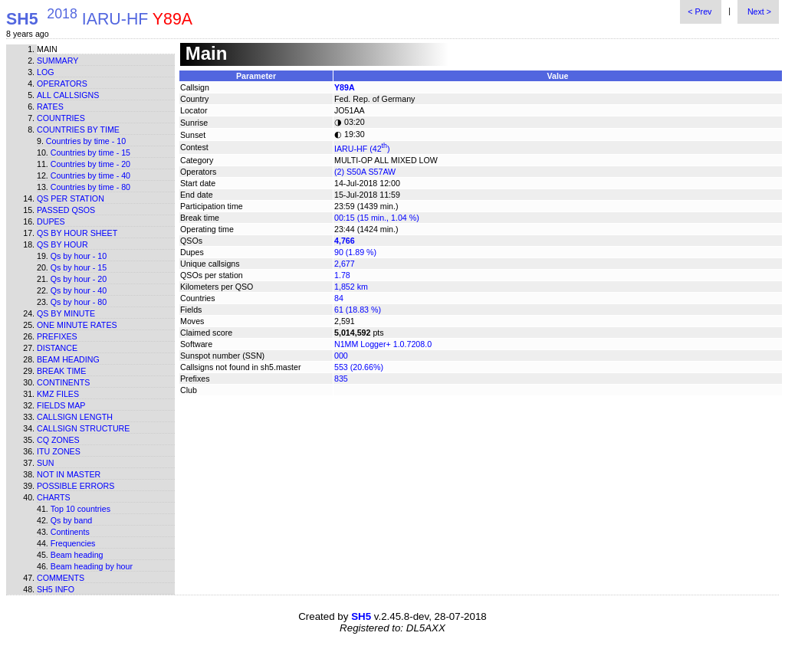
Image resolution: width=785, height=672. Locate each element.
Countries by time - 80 (90, 187)
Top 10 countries (80, 509)
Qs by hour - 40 (79, 290)
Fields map (61, 405)
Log (46, 72)
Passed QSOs (66, 210)
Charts (54, 497)
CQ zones (58, 440)
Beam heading (68, 359)
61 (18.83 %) (358, 310)
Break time (61, 371)
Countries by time (78, 129)
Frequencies (73, 543)
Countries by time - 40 (90, 175)
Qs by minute (66, 313)
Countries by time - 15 (90, 152)
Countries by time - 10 (86, 141)
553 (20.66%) (359, 367)
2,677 (345, 264)
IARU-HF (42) (362, 149)
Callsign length (75, 417)
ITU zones (59, 451)
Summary (57, 61)
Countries (61, 118)
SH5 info (56, 589)
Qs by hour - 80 (79, 302)
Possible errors (76, 486)
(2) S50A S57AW (365, 172)
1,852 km (351, 287)
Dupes (51, 221)
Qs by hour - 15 (79, 267)
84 (339, 298)
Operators (62, 84)
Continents (63, 382)
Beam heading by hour (92, 566)
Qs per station (71, 198)
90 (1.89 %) (355, 252)
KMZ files (58, 394)
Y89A (345, 87)
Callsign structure (83, 428)
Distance (57, 348)
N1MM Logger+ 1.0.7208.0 (383, 344)
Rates (50, 107)
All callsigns (68, 95)
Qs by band (72, 520)
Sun (46, 463)
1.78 (342, 275)
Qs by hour (62, 244)
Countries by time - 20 (90, 164)
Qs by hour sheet (77, 233)
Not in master (69, 474)
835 (341, 379)
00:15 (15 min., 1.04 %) (377, 218)
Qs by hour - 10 (79, 256)
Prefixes (57, 336)
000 (341, 356)
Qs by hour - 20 (79, 279)
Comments (61, 578)
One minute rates (77, 325)
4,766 (345, 241)
